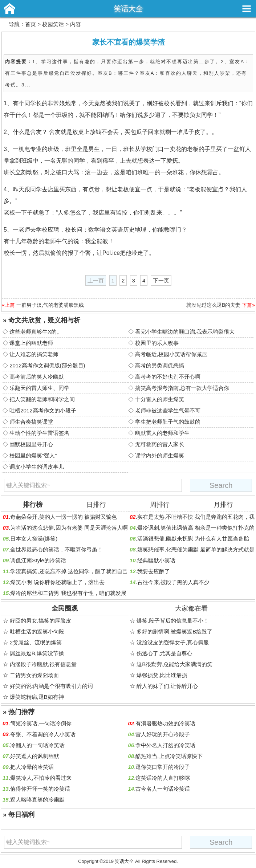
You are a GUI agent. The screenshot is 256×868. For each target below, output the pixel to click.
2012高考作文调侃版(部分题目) (47, 365)
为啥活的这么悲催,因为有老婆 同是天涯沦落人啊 (69, 528)
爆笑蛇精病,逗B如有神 (37, 697)
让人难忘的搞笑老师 (34, 354)
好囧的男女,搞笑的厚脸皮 (40, 621)
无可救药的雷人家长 (160, 444)
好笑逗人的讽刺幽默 (35, 756)
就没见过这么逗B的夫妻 (213, 305)
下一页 (161, 280)
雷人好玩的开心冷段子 (163, 734)
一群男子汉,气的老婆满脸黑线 (50, 305)
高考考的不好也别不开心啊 (168, 377)
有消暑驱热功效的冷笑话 (165, 723)
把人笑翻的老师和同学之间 (42, 399)
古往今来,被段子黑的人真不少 (173, 582)
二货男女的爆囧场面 (34, 675)
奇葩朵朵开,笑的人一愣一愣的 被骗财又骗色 (63, 517)
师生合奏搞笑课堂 (31, 422)
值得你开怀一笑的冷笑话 (40, 789)
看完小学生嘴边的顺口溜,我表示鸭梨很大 (185, 332)
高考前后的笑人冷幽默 (37, 377)
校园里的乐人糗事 (157, 343)
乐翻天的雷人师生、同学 (39, 388)
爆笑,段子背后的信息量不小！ (173, 621)
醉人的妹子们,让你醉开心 (167, 686)
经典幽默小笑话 (156, 560)
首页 (31, 24)
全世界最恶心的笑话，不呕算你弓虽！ (56, 549)
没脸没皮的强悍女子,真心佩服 (173, 642)
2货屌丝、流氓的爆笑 (36, 642)
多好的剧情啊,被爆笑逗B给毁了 (174, 631)
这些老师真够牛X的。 (36, 332)
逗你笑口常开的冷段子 (163, 767)
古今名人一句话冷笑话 (163, 789)
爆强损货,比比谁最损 (162, 675)
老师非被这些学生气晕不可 (168, 410)
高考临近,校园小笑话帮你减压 (171, 354)
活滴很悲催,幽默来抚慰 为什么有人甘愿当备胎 (193, 539)
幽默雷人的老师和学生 (162, 433)
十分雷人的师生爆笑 (160, 399)
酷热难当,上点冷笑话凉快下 (169, 756)
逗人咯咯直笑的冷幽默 (37, 800)
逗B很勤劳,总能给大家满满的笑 (174, 664)
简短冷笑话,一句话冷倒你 (41, 723)
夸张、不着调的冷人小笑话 (43, 734)
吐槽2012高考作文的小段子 (43, 410)
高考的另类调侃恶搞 (160, 365)
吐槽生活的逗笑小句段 (37, 631)
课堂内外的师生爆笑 (160, 455)
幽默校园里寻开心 (31, 444)
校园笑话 (53, 24)
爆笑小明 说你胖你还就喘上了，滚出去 (57, 582)
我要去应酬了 (154, 571)
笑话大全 (128, 9)
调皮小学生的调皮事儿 (37, 467)
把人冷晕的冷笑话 (32, 767)
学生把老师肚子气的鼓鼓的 (168, 422)
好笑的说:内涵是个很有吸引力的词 (51, 686)
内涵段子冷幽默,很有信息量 (43, 664)
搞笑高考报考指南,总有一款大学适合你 (182, 388)
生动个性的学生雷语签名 (39, 433)
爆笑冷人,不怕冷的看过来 (41, 778)
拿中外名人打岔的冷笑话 (165, 745)
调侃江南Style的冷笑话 (38, 560)
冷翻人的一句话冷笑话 (37, 745)
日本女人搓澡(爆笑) (34, 539)
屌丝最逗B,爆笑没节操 (37, 653)
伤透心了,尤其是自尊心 (164, 653)
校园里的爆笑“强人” (33, 455)
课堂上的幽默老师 (31, 343)
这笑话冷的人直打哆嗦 (163, 778)
